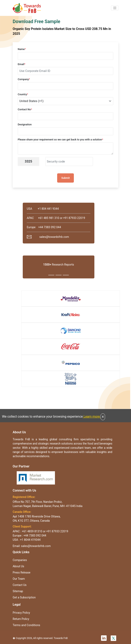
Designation (25, 124)
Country (23, 94)
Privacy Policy (21, 613)
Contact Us (20, 585)
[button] (115, 8)
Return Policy (21, 619)
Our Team (19, 579)
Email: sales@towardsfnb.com (32, 546)
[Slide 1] (51, 275)
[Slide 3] (66, 275)
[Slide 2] (59, 275)
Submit (66, 178)
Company (24, 79)
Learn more (92, 417)
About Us (18, 566)
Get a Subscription (24, 597)
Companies (20, 560)
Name (22, 49)
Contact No (25, 109)
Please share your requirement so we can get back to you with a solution (60, 140)
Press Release (22, 572)
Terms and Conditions (26, 625)
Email (22, 64)
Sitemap (18, 591)
